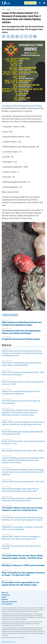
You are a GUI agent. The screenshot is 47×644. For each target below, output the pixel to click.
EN (40, 3)
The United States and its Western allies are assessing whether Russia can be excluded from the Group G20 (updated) (23, 472)
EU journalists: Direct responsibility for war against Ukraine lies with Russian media (20, 584)
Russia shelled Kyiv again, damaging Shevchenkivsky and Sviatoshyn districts (22, 433)
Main (3, 9)
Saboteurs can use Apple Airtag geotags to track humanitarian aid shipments (21, 392)
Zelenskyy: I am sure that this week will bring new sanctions (21, 547)
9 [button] (19, 224)
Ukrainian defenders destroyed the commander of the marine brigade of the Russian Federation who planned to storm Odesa (23, 460)
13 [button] (28, 224)
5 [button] (11, 224)
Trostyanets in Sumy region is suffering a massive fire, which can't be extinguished (23, 528)
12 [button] (26, 224)
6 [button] (13, 224)
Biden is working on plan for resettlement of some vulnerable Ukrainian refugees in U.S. (22, 499)
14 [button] (30, 224)
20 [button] (42, 224)
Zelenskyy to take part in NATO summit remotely (23, 565)
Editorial (5, 599)
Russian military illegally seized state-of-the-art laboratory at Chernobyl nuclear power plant (20, 490)
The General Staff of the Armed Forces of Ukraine (22, 106)
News (9, 9)
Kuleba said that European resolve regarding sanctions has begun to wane (23, 442)
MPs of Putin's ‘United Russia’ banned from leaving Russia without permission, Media (21, 364)
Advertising (6, 595)
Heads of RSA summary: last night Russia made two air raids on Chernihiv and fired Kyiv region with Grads (23, 423)
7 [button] (15, 224)
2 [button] (5, 224)
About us (5, 593)
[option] (23, 266)
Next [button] (44, 266)
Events (4, 597)
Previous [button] (3, 266)
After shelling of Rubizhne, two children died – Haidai (23, 451)
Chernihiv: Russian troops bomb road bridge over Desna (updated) (21, 402)
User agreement (7, 604)
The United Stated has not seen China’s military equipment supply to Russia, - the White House (22, 557)
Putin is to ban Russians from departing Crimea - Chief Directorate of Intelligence (23, 373)
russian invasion (10, 315)
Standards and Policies (9, 602)
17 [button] (36, 224)
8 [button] (17, 224)
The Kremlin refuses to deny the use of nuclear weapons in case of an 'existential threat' (22, 509)
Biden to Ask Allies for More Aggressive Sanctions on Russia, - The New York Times (23, 574)
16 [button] (34, 224)
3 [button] (7, 224)
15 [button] (32, 224)
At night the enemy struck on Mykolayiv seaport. (21, 339)
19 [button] (40, 224)
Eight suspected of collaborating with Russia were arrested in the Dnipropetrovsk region (22, 323)
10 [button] (22, 224)
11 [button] (24, 224)
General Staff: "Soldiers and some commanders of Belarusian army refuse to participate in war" (21, 538)
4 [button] (9, 224)
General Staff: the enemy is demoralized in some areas (23, 481)
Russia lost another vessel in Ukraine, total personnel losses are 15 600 (23, 383)
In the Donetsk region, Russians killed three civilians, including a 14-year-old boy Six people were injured (22, 519)
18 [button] (38, 224)
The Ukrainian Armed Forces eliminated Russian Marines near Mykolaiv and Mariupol (21, 332)
